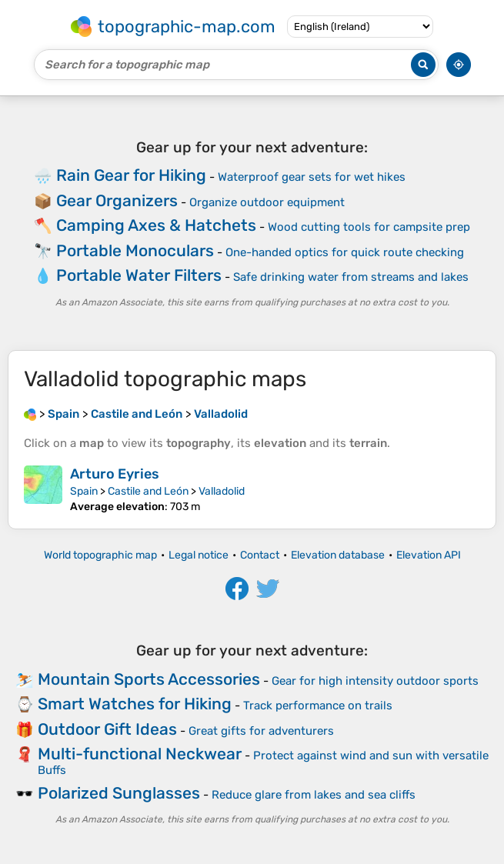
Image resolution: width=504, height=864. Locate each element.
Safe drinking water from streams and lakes (351, 277)
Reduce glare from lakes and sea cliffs (314, 795)
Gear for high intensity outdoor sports (375, 681)
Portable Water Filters (139, 275)
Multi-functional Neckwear (140, 754)
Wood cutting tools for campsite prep (369, 227)
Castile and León (148, 491)
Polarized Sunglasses (119, 793)
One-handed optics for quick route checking (345, 252)
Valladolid (222, 491)
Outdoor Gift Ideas (107, 729)
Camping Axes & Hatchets (156, 225)
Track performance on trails (318, 706)
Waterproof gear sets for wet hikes (312, 177)
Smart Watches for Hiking (135, 704)
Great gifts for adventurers (261, 731)
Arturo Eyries (115, 474)
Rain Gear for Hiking (131, 175)
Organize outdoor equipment (267, 202)
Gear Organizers (117, 200)
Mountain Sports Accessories (149, 679)
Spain (84, 491)
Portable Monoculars (135, 250)
